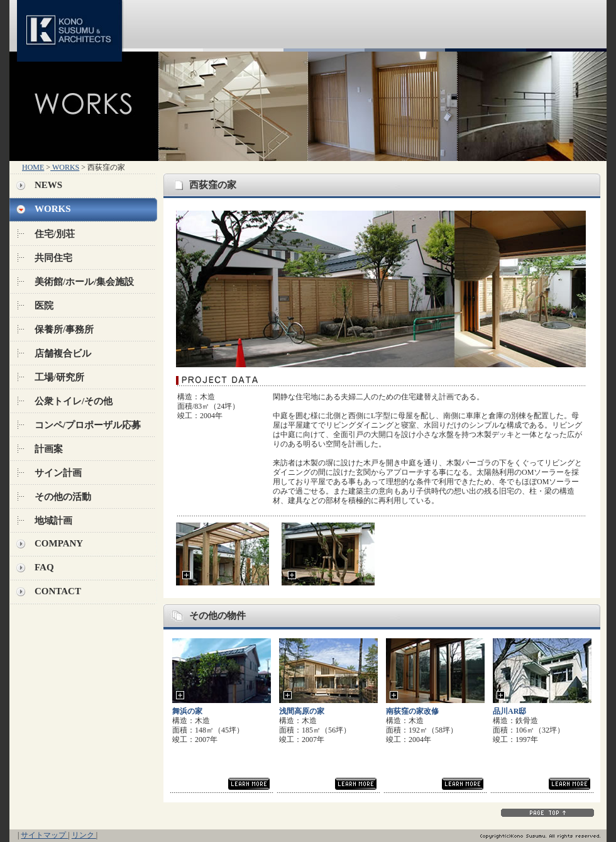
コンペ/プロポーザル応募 (88, 425)
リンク (84, 835)
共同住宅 (53, 258)
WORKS (65, 167)
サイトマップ (44, 835)
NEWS (48, 185)
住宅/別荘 (55, 234)
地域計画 (53, 521)
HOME (33, 167)
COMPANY (59, 543)
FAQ (44, 567)
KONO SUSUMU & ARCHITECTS (72, 26)
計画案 (49, 449)
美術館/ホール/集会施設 (84, 282)
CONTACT (58, 591)
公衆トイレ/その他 (74, 401)
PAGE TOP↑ (547, 812)
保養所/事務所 (64, 330)
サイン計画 (58, 473)
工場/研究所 (59, 377)
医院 (44, 306)
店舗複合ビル (63, 353)
